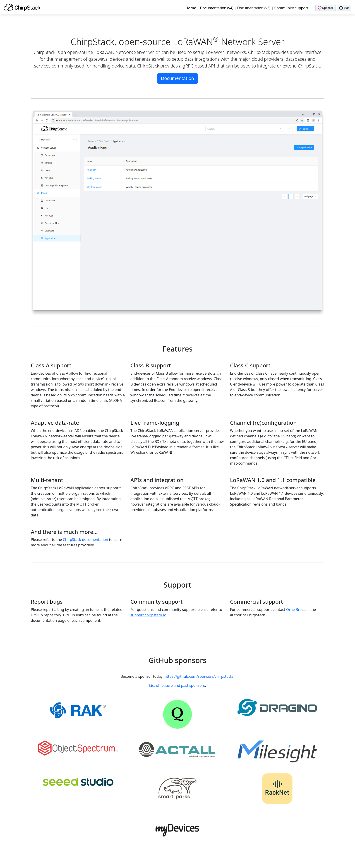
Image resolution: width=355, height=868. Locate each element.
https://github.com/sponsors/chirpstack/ (199, 676)
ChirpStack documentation (86, 540)
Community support (291, 8)
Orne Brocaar (297, 610)
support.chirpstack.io (148, 615)
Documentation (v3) (254, 8)
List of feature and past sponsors (177, 685)
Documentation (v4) (217, 8)
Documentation (177, 78)
